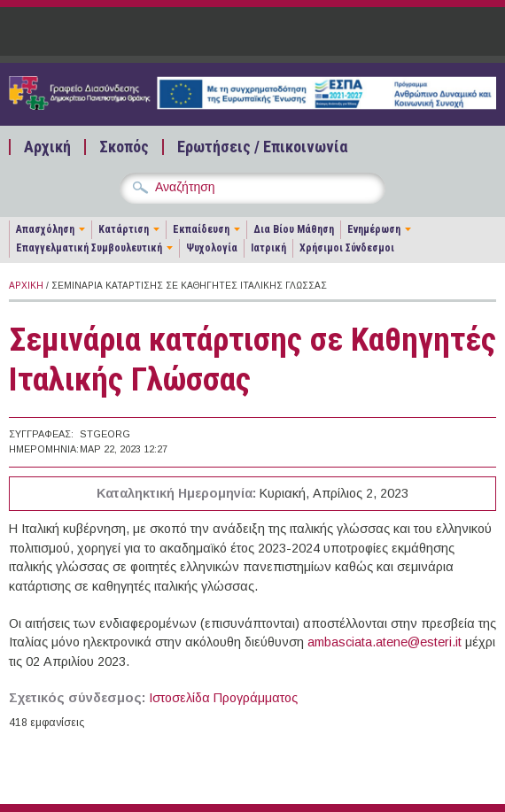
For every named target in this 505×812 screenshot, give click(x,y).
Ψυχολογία (212, 248)
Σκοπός (124, 147)
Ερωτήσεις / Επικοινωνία (262, 147)
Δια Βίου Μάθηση (294, 229)
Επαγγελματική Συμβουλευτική (89, 248)
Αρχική (47, 147)
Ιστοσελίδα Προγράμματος (223, 698)
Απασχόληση (45, 229)
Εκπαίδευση (201, 229)
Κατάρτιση (124, 229)
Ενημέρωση (374, 229)
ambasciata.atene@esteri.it (385, 642)
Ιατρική (268, 248)
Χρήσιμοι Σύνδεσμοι (347, 248)
